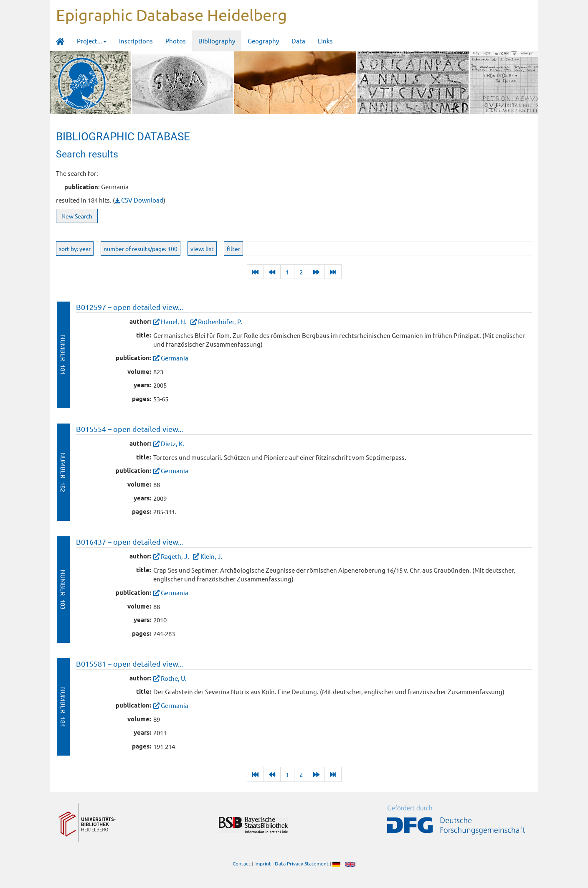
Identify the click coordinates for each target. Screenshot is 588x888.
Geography (263, 41)
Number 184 (63, 707)
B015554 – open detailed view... (129, 429)
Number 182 (63, 472)
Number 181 (63, 355)
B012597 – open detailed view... (129, 307)
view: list (202, 249)
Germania (175, 358)
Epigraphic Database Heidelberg (171, 15)
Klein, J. (212, 556)
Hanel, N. (174, 321)
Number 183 (63, 590)
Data (298, 41)
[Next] (316, 272)
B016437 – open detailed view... (129, 542)
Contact (242, 863)
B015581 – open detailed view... (129, 663)
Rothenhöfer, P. (220, 321)
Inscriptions (136, 41)
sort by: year (75, 249)
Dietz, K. (172, 443)
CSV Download (139, 200)
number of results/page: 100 (141, 249)
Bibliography (217, 41)
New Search (77, 216)
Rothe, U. (174, 678)
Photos (176, 41)
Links (325, 41)
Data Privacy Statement (302, 863)
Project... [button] (92, 41)
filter (233, 249)
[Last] (255, 272)
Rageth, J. (175, 556)
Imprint (263, 863)
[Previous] (272, 272)
